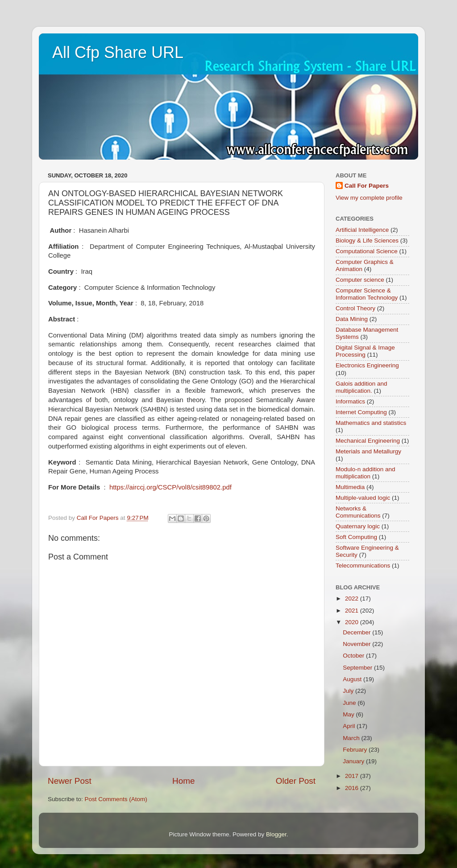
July (349, 691)
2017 (353, 776)
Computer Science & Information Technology (367, 294)
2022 (353, 599)
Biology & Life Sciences (367, 241)
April (350, 726)
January (354, 761)
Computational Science (367, 251)
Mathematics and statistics (371, 423)
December (357, 632)
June (350, 703)
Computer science (360, 280)
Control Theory (355, 308)
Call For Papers (367, 186)
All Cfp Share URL (118, 52)
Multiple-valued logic (363, 498)
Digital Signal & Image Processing (365, 351)
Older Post (296, 781)
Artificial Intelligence (362, 230)
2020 (353, 622)
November (357, 644)
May (349, 714)
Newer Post (70, 781)
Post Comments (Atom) (116, 799)
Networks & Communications (358, 512)
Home (183, 781)
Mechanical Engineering (368, 441)
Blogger (276, 834)
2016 (353, 788)
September (358, 668)
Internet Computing (361, 412)
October (354, 656)
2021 (353, 611)
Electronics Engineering (367, 365)
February (356, 750)
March (352, 738)
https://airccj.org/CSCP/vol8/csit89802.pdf (170, 487)
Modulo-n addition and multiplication (366, 473)
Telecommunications (363, 566)
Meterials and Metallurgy (368, 451)
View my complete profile (369, 198)
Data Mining (352, 319)
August (353, 679)
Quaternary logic (358, 526)
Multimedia (350, 487)
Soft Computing (356, 537)
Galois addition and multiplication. (361, 387)
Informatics (350, 401)
